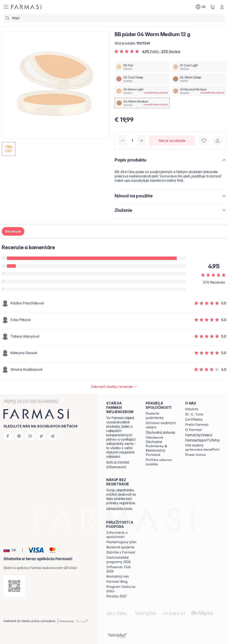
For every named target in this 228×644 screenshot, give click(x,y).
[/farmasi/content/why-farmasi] (197, 425)
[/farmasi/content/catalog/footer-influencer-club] (122, 569)
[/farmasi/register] (122, 464)
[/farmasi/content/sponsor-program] (122, 589)
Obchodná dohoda (160, 432)
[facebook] (8, 436)
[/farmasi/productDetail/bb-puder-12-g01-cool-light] (199, 67)
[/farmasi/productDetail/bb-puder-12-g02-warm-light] (142, 91)
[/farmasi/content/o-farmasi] (194, 430)
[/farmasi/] (26, 7)
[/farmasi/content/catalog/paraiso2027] (117, 596)
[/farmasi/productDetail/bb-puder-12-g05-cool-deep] (142, 79)
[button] (12, 550)
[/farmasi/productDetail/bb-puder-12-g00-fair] (142, 67)
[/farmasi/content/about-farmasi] (192, 409)
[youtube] (30, 436)
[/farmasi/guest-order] (119, 508)
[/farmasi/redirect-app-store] (14, 586)
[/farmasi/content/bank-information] (120, 547)
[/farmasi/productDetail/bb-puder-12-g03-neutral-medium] (199, 91)
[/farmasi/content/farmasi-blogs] (117, 582)
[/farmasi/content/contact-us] (117, 576)
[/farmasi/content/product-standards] (194, 420)
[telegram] (53, 436)
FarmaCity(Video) (199, 435)
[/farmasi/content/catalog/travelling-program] (122, 560)
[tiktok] (41, 436)
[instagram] (19, 436)
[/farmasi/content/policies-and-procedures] (162, 425)
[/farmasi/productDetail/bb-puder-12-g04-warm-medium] (142, 103)
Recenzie (13, 231)
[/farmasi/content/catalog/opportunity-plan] (121, 542)
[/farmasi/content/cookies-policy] (162, 462)
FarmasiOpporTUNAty (202, 440)
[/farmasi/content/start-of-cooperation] (121, 552)
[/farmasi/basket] (212, 7)
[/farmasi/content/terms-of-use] (162, 446)
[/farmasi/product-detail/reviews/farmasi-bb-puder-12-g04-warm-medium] (114, 387)
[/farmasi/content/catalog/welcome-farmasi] (202, 447)
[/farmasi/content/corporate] (122, 535)
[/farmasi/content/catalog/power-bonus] (195, 455)
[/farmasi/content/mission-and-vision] (194, 414)
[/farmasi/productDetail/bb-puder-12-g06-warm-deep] (199, 79)
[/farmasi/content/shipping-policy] (162, 416)
